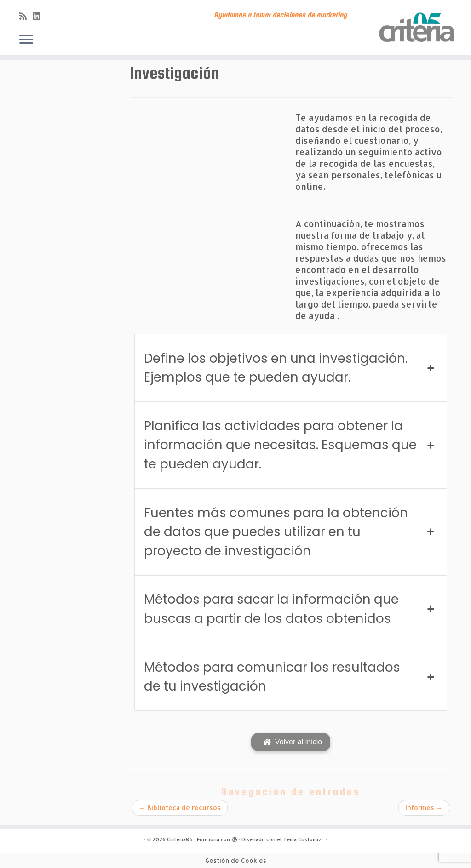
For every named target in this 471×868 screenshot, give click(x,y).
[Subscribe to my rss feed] (26, 16)
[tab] (291, 368)
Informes (424, 808)
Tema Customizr (304, 839)
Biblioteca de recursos (180, 808)
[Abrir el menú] (26, 40)
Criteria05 (180, 839)
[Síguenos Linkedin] (39, 16)
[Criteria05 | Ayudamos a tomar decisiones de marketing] (416, 28)
